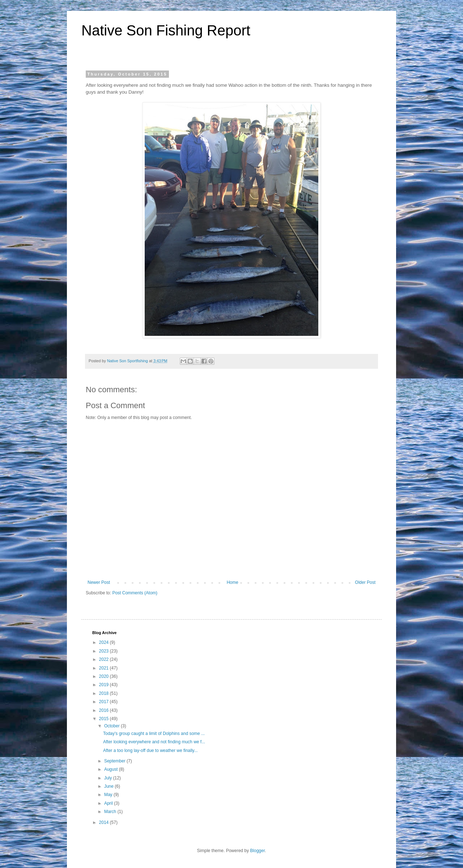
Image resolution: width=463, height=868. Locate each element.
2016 (105, 710)
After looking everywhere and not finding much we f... (154, 742)
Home (233, 582)
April (109, 803)
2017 (105, 702)
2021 (105, 668)
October (112, 726)
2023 (105, 651)
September (115, 761)
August (112, 769)
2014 (105, 822)
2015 (105, 719)
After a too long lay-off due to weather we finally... (150, 751)
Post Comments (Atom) (135, 593)
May (109, 795)
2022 (105, 659)
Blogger (257, 851)
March (111, 812)
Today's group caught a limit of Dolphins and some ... (154, 734)
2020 (105, 676)
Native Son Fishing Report (166, 30)
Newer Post (99, 582)
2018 (105, 693)
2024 (105, 642)
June (109, 786)
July (109, 778)
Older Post (365, 582)
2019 (105, 685)
